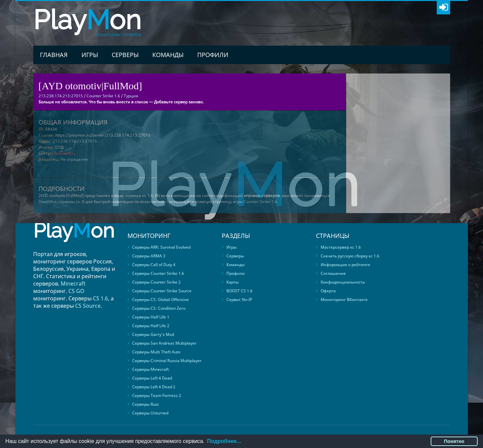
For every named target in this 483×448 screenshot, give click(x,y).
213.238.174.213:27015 (75, 141)
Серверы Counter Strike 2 (156, 282)
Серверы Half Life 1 (151, 317)
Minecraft (73, 284)
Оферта (328, 291)
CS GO (76, 291)
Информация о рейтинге (345, 265)
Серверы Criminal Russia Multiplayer (167, 361)
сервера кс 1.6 (139, 195)
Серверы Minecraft (150, 369)
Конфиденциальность (343, 282)
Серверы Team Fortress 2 (157, 395)
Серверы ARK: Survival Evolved (161, 247)
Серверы (125, 55)
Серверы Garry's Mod (153, 334)
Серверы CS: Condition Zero (159, 308)
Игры (90, 55)
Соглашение (333, 273)
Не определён (74, 159)
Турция (131, 96)
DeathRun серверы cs (59, 202)
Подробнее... (224, 441)
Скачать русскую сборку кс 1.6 (350, 256)
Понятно (454, 441)
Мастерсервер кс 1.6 (341, 247)
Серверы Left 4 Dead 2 (154, 387)
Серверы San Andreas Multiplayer (164, 343)
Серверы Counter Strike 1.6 (158, 273)
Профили (213, 55)
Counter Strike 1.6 (103, 96)
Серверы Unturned (150, 413)
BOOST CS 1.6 (239, 291)
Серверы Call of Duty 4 (154, 265)
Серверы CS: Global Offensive (160, 300)
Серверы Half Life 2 (151, 326)
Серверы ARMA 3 (149, 256)
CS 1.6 (100, 298)
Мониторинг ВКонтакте (344, 300)
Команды (168, 55)
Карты (232, 282)
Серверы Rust (145, 404)
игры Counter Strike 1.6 (255, 202)
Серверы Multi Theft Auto (156, 352)
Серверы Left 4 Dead (152, 378)
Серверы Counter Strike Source (162, 291)
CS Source (88, 306)
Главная (54, 55)
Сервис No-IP (239, 300)
